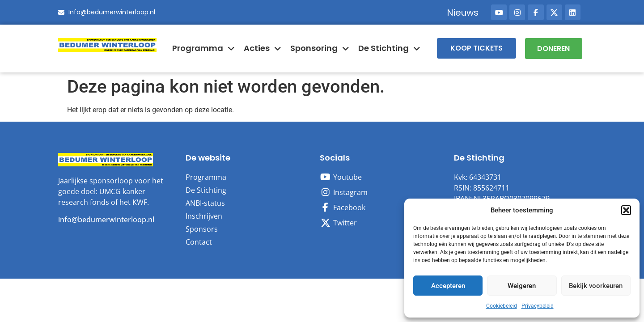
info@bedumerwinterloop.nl (106, 219)
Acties (263, 48)
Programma (203, 48)
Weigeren (522, 286)
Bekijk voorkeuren (596, 286)
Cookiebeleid (502, 306)
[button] (626, 210)
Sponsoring (320, 48)
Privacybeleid (538, 306)
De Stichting (389, 48)
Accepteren (448, 286)
